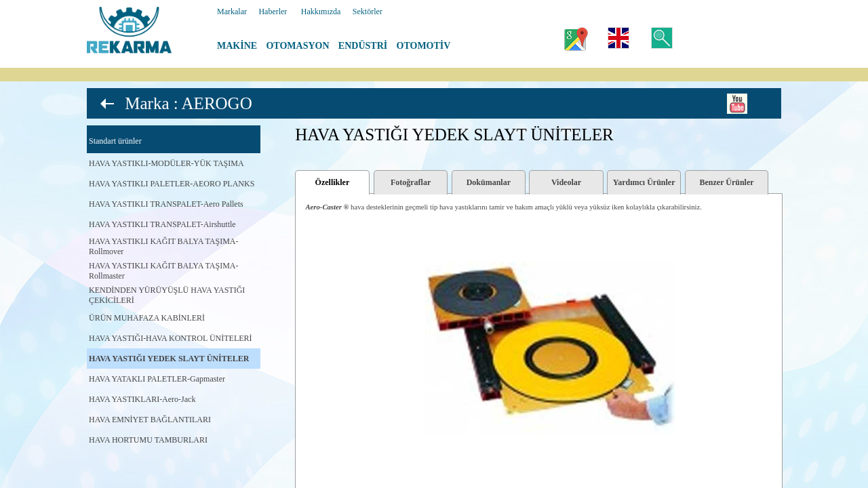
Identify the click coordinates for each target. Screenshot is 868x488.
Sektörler (368, 12)
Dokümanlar (489, 182)
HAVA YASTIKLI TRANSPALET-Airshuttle (162, 224)
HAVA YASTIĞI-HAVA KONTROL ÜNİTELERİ (171, 338)
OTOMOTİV (424, 46)
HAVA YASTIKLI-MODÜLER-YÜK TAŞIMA (166, 163)
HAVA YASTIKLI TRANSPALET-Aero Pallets (166, 204)
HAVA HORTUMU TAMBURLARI (148, 440)
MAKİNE (237, 46)
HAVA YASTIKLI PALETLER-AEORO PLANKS (172, 184)
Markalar (232, 12)
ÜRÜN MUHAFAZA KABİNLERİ (147, 318)
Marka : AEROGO (188, 103)
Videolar (566, 182)
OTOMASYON (297, 46)
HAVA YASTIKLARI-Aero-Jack (142, 399)
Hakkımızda (321, 12)
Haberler (273, 12)
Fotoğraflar (411, 182)
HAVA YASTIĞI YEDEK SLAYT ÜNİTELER (169, 359)
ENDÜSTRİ (363, 46)
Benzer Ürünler (727, 182)
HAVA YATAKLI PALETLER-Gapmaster (157, 379)
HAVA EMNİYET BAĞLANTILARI (150, 420)
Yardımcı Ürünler (644, 182)
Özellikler (333, 182)
